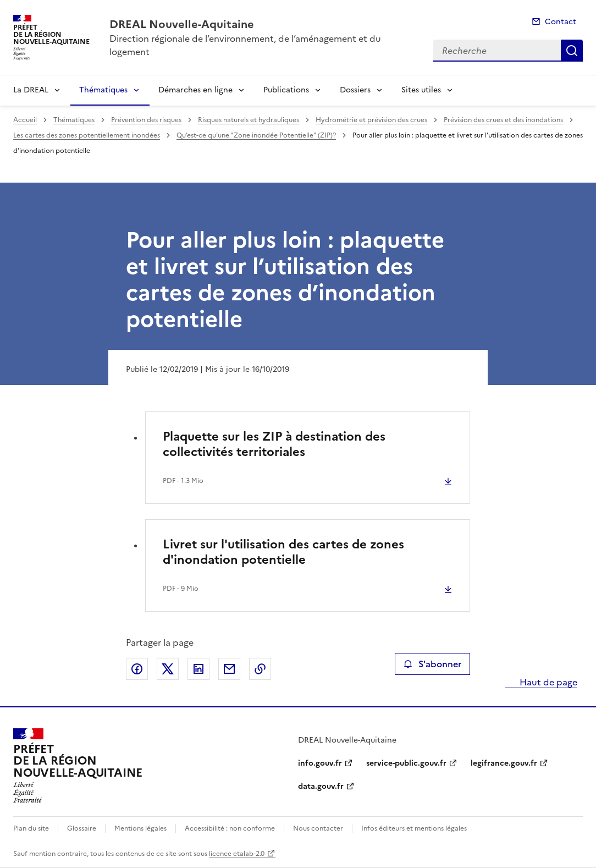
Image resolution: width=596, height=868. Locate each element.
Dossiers (355, 90)
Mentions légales (140, 828)
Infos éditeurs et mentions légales (414, 828)
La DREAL (31, 90)
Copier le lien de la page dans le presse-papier (260, 669)
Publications (286, 90)
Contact (561, 22)
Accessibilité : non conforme (230, 828)
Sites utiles (421, 90)
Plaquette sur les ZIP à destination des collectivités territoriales (274, 444)
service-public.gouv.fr (406, 763)
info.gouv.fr (320, 763)
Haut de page (547, 682)
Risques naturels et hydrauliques (249, 120)
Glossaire (82, 828)
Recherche (572, 51)
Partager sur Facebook (137, 669)
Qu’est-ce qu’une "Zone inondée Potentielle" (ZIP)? (256, 135)
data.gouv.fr (321, 786)
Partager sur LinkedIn (198, 669)
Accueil (25, 120)
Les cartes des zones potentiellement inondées (87, 135)
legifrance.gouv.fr (504, 763)
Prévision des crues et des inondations (503, 120)
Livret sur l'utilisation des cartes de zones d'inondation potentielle (283, 552)
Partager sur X (168, 669)
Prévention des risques (146, 120)
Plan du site (31, 828)
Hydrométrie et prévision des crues (371, 120)
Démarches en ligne (195, 90)
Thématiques (103, 90)
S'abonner (432, 664)
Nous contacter (318, 828)
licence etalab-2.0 (237, 854)
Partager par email (229, 669)
